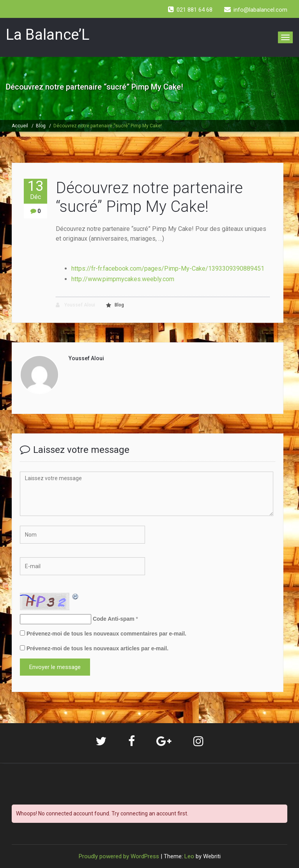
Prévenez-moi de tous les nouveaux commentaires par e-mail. (106, 634)
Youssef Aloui (75, 305)
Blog (41, 126)
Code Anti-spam (114, 619)
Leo (189, 856)
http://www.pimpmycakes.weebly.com (123, 279)
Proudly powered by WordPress (119, 856)
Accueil (20, 126)
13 (35, 190)
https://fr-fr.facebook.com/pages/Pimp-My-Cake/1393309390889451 (169, 268)
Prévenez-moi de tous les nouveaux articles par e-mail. (97, 648)
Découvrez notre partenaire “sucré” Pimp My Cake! (108, 126)
